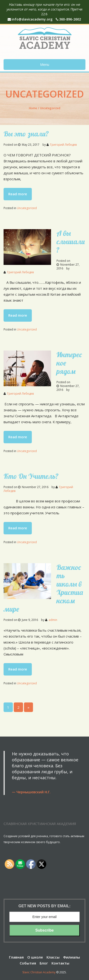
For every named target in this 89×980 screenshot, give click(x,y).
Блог (44, 963)
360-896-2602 (68, 19)
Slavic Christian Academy (39, 972)
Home (33, 108)
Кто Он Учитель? (31, 476)
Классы (53, 957)
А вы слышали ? (71, 242)
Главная (16, 957)
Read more (18, 194)
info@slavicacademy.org (30, 19)
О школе (35, 957)
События (28, 963)
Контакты (60, 963)
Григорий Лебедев (63, 145)
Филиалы (72, 957)
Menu (45, 64)
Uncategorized (27, 208)
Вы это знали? (26, 134)
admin (53, 620)
